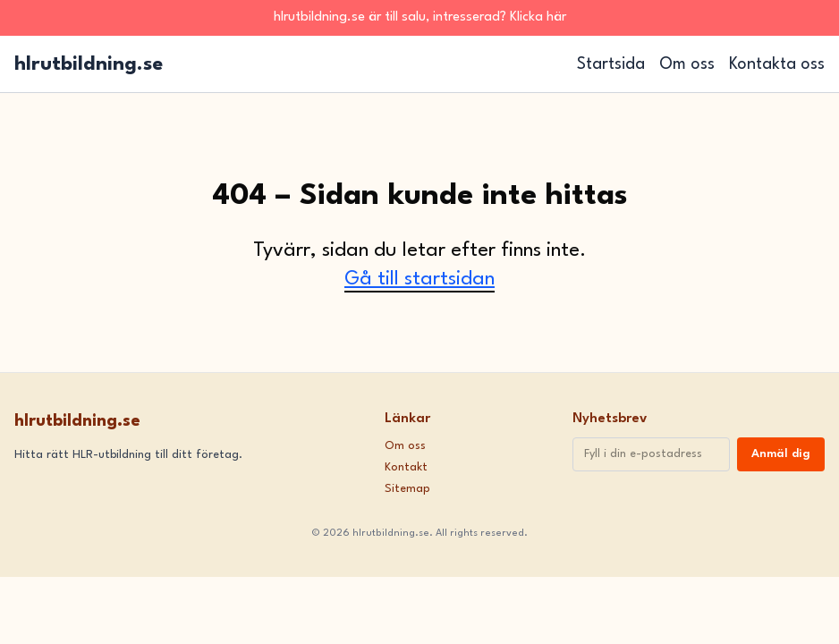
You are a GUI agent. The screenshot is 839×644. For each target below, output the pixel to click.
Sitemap (407, 489)
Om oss (687, 64)
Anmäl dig (781, 454)
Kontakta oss (777, 64)
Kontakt (406, 467)
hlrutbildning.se (89, 64)
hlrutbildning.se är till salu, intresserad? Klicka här (420, 17)
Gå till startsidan (419, 279)
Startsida (611, 64)
